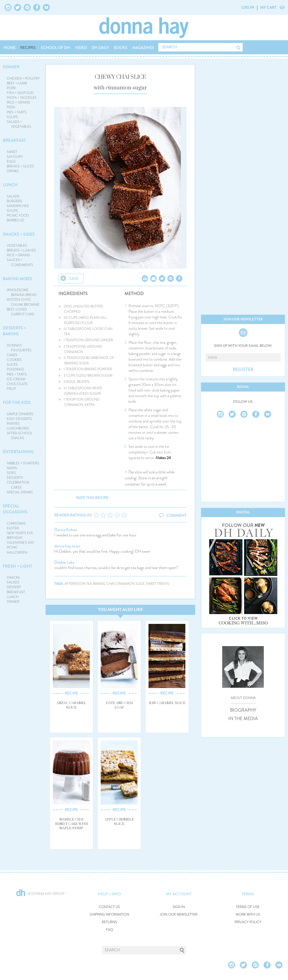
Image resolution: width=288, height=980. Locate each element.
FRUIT (11, 389)
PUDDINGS (15, 369)
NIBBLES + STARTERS (23, 463)
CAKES (12, 355)
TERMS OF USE (248, 907)
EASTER (13, 528)
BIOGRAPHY (243, 710)
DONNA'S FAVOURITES (19, 348)
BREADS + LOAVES (21, 250)
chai (110, 584)
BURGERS (14, 201)
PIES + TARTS (17, 112)
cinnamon (125, 584)
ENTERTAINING (18, 452)
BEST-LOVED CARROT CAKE (21, 312)
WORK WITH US (248, 915)
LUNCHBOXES (18, 428)
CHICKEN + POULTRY (23, 78)
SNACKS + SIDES (19, 234)
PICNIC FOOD (18, 215)
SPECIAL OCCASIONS (15, 509)
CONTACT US (109, 907)
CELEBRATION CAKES (18, 485)
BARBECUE (15, 220)
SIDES (11, 473)
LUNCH (10, 185)
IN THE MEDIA (243, 719)
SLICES (12, 365)
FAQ (110, 930)
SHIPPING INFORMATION (109, 915)
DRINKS (13, 171)
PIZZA (11, 107)
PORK (11, 88)
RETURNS (109, 922)
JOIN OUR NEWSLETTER (179, 915)
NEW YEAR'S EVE (20, 533)
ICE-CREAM (16, 379)
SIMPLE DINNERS (20, 414)
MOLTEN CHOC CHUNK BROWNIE (23, 302)
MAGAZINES (143, 48)
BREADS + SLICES (20, 166)
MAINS (12, 468)
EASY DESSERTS (19, 419)
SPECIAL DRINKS (20, 492)
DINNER (11, 67)
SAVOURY (15, 157)
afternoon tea (78, 584)
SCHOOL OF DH (55, 48)
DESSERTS (15, 478)
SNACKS (13, 577)
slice (140, 584)
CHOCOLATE (17, 384)
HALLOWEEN (17, 552)
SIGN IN (179, 907)
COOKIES (14, 360)
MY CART (268, 7)
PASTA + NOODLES (22, 98)
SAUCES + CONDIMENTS (20, 262)
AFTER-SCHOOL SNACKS (20, 436)
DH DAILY (100, 48)
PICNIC (12, 547)
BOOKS (121, 48)
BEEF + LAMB (17, 83)
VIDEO (81, 48)
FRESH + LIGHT (18, 566)
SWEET (12, 152)
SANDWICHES (18, 206)
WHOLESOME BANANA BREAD (22, 292)
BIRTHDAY (15, 538)
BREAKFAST (14, 140)
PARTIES (13, 424)
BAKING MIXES (17, 279)
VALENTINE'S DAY (21, 543)
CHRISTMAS (16, 523)
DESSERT (14, 587)
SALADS (13, 196)
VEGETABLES (17, 246)
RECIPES (28, 48)
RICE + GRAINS (18, 102)
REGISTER (243, 370)
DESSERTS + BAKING (14, 331)
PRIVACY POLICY (248, 922)
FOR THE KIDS (17, 403)
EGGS (11, 161)
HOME (10, 48)
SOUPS (12, 117)
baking (99, 584)
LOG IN (248, 7)
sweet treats (157, 584)
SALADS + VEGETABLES (19, 124)
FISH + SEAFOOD (20, 93)
